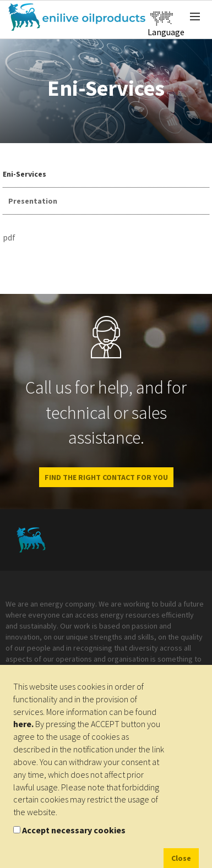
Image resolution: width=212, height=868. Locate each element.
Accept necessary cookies (74, 830)
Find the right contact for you (106, 477)
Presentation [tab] (33, 201)
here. (23, 724)
